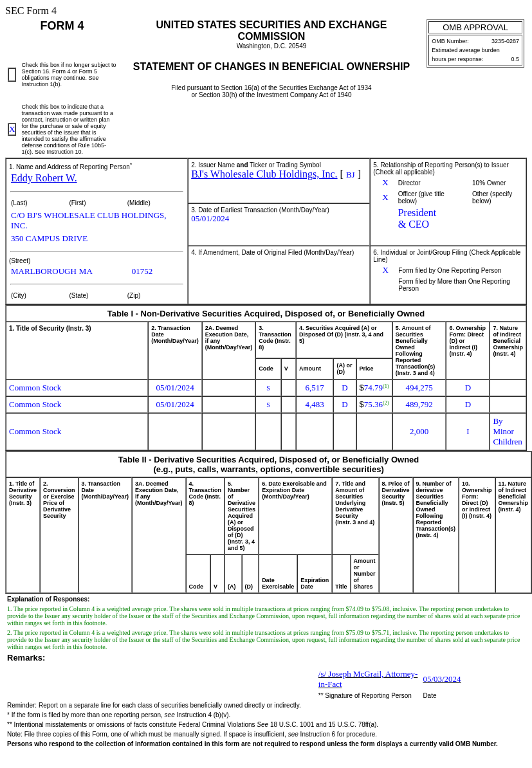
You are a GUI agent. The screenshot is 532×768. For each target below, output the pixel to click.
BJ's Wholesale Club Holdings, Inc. (264, 174)
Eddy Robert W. (44, 178)
